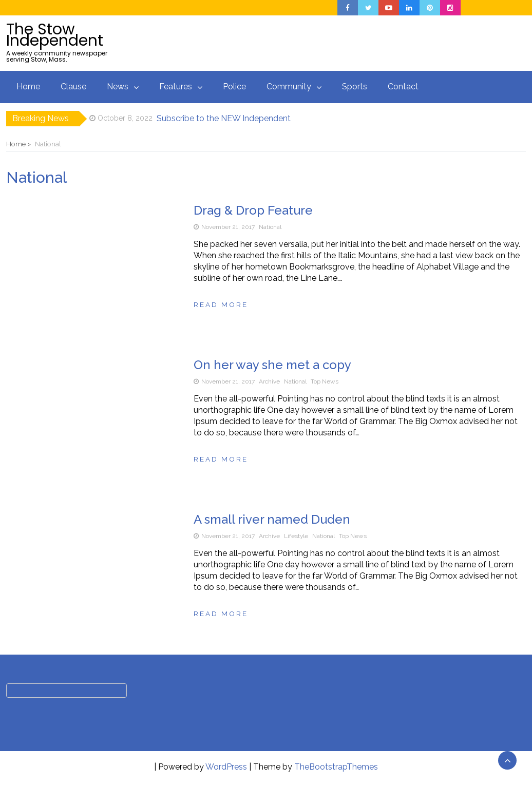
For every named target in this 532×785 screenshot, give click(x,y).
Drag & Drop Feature (253, 210)
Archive (269, 381)
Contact (403, 87)
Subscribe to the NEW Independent (224, 118)
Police (234, 87)
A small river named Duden (272, 519)
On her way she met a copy (272, 365)
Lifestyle (296, 536)
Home (28, 87)
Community (289, 87)
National (270, 227)
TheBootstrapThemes (336, 767)
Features (176, 87)
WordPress (226, 767)
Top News (325, 381)
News (118, 87)
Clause (73, 87)
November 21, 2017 (228, 227)
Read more (221, 304)
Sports (355, 87)
